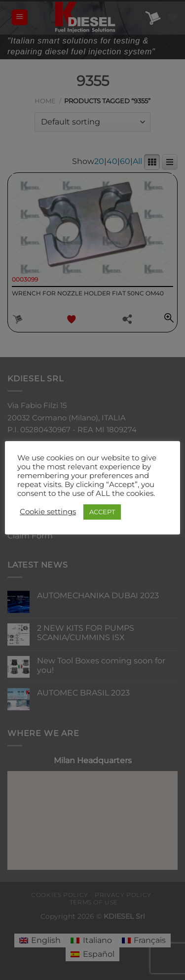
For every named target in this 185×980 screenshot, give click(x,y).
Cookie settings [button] (48, 512)
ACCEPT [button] (102, 512)
